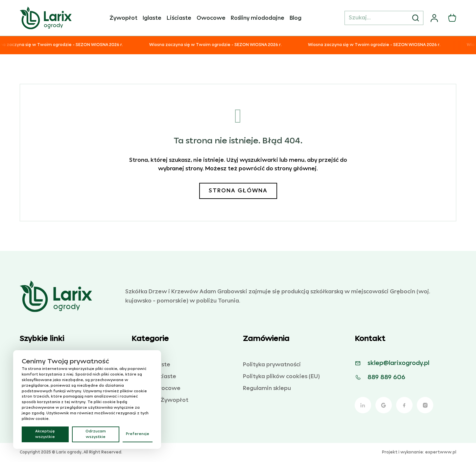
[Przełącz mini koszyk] (452, 18)
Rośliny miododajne (258, 18)
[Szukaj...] (384, 18)
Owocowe (211, 18)
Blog (296, 18)
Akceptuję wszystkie (45, 434)
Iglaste (152, 18)
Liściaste (179, 18)
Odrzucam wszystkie (96, 434)
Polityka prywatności (272, 365)
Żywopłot (123, 18)
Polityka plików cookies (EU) (281, 377)
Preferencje (138, 434)
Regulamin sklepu (267, 388)
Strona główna (238, 191)
